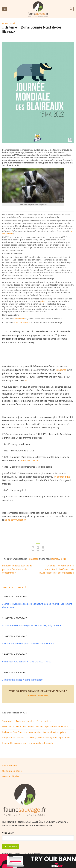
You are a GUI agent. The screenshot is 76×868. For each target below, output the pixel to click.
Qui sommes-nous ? (12, 771)
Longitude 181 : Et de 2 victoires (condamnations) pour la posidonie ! (37, 737)
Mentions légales (11, 776)
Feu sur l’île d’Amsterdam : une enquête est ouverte (28, 743)
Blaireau (55, 559)
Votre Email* (8, 833)
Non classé (9, 23)
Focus (63, 559)
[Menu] (5, 9)
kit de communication (15, 520)
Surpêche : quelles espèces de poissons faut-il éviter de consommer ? (17, 569)
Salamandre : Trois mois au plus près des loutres (27, 721)
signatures (61, 370)
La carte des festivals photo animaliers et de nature (28, 643)
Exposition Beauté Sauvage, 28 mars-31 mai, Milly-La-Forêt (32, 625)
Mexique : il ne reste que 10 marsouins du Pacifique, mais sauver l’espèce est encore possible (56, 569)
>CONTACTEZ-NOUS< (38, 696)
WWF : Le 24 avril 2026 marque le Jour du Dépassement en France (35, 727)
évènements (19, 319)
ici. (26, 380)
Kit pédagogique (62, 477)
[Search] (71, 9)
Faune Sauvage (10, 765)
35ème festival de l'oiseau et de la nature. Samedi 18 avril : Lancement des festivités (37, 605)
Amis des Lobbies (30, 460)
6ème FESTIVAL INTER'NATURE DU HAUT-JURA (26, 662)
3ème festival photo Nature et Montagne (23, 680)
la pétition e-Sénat (22, 322)
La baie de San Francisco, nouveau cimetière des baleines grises (34, 732)
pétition (44, 301)
